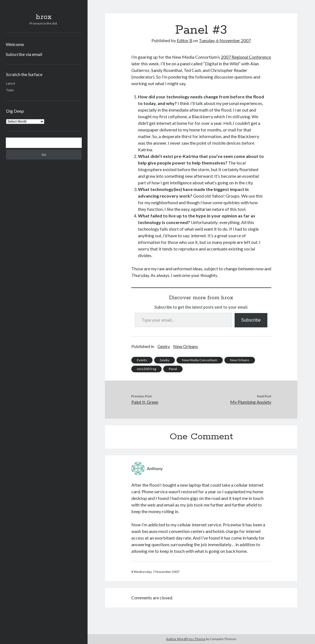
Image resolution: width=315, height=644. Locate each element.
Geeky (164, 346)
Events (142, 360)
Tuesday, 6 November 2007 (225, 40)
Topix (10, 90)
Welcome (15, 44)
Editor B (185, 40)
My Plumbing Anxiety (251, 402)
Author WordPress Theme (186, 639)
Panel (173, 369)
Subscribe (251, 320)
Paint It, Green (145, 402)
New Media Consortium (200, 360)
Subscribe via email (24, 54)
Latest (11, 83)
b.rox (44, 17)
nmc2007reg (146, 369)
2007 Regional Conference (246, 57)
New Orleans (186, 346)
